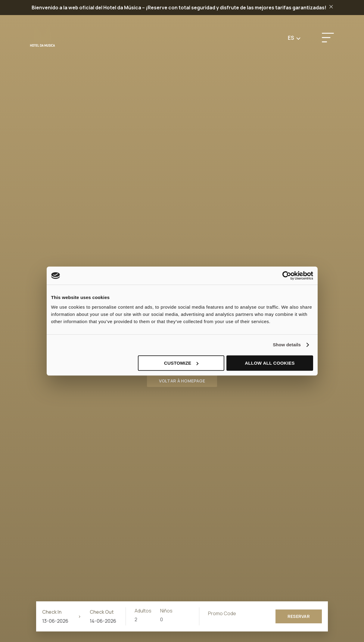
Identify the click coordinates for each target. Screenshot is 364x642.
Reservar (299, 616)
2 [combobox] (136, 619)
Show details (287, 345)
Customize (181, 363)
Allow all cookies (270, 363)
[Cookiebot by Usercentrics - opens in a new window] (287, 276)
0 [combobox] (162, 619)
